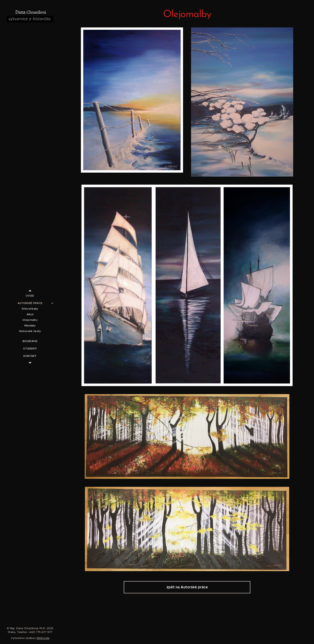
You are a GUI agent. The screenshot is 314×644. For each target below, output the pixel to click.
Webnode (43, 638)
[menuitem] (30, 296)
